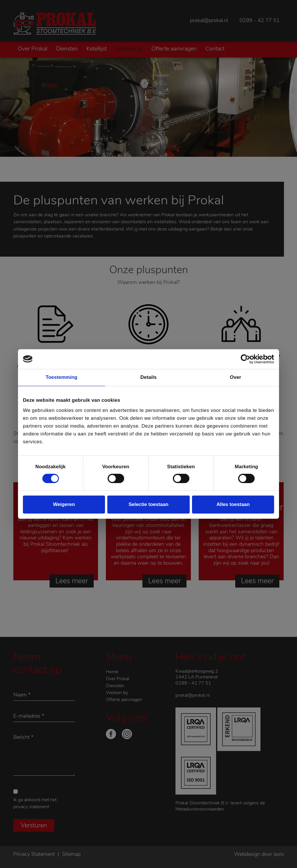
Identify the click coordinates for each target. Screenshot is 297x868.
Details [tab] (148, 377)
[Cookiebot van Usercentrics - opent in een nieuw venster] (249, 359)
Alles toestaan (233, 504)
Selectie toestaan (148, 504)
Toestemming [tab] (61, 377)
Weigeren (64, 504)
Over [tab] (236, 377)
